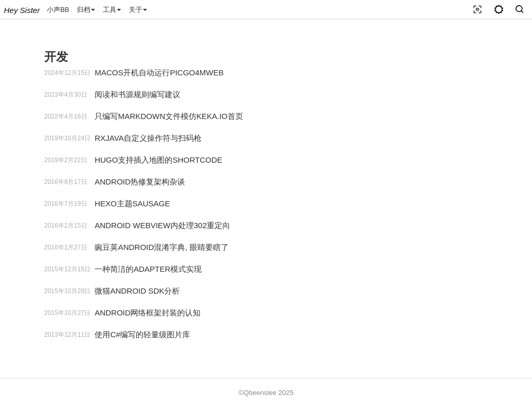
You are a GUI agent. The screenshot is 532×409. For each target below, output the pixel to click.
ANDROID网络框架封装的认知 (148, 313)
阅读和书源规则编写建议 (137, 94)
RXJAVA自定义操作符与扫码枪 (148, 138)
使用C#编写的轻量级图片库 (142, 334)
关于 (138, 10)
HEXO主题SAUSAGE (132, 203)
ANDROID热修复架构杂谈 (140, 182)
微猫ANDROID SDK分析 (137, 291)
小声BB (58, 10)
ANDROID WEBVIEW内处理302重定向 (162, 225)
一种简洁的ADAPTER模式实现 (148, 269)
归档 (86, 10)
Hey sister (22, 10)
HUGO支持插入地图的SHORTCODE (158, 160)
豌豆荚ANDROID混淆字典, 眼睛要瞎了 (162, 247)
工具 (112, 10)
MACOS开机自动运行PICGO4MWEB (159, 72)
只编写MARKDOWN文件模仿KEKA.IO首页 (169, 116)
